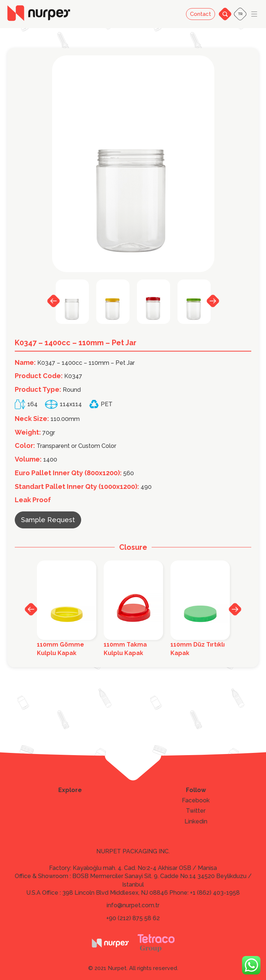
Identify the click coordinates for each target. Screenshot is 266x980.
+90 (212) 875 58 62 (133, 918)
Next (213, 301)
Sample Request (48, 520)
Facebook (196, 801)
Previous (53, 301)
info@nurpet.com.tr (133, 905)
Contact (201, 14)
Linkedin (196, 822)
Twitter (196, 811)
